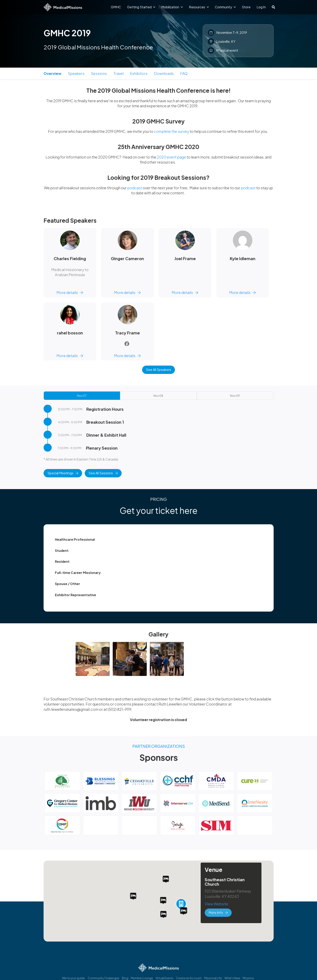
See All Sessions (103, 473)
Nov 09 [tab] (235, 396)
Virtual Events (164, 978)
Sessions (99, 73)
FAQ (184, 73)
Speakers (76, 73)
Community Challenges (104, 978)
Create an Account (189, 978)
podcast (135, 188)
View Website (216, 904)
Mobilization (172, 7)
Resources (199, 7)
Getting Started (141, 7)
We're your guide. (74, 978)
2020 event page (171, 157)
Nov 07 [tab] (82, 396)
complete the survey (171, 131)
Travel (118, 73)
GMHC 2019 (67, 33)
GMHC (116, 7)
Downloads (164, 73)
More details (70, 292)
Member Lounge (142, 978)
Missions (248, 978)
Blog (125, 978)
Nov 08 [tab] (158, 396)
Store (246, 7)
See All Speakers (158, 370)
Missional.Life (213, 978)
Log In (261, 7)
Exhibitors (139, 73)
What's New (232, 978)
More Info (218, 912)
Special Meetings (63, 473)
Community (225, 7)
